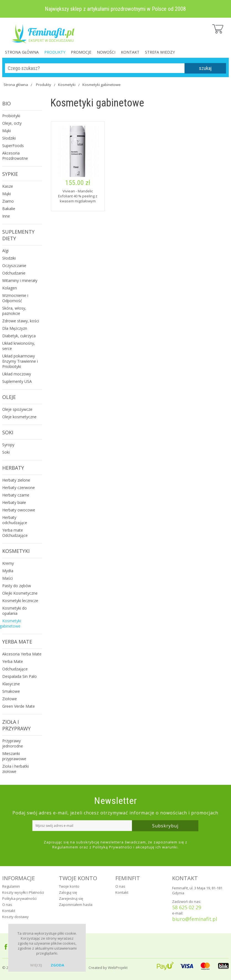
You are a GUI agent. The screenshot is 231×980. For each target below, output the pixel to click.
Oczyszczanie (14, 266)
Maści (7, 578)
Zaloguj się (68, 892)
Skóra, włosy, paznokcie (14, 311)
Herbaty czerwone (19, 488)
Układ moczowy (17, 374)
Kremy (8, 563)
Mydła (8, 571)
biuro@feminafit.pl (195, 919)
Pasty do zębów (17, 586)
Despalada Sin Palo (20, 676)
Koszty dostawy (15, 917)
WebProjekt (118, 968)
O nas (7, 905)
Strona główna (22, 52)
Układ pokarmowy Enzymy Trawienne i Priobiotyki (20, 361)
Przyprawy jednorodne (13, 743)
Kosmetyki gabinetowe (102, 85)
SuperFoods (13, 146)
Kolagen (10, 288)
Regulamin (11, 886)
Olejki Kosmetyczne (20, 593)
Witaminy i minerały (20, 280)
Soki (8, 432)
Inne (6, 216)
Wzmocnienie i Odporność (15, 298)
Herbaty (13, 468)
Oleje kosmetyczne (19, 417)
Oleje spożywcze (17, 409)
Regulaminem (65, 847)
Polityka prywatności (19, 898)
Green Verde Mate (19, 706)
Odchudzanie (14, 273)
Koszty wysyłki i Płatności (23, 892)
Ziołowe (10, 699)
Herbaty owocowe (19, 510)
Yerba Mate (17, 642)
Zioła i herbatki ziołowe (15, 769)
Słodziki (9, 138)
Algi (5, 251)
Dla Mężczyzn (15, 328)
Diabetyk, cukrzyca (19, 336)
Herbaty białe (14, 502)
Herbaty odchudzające (15, 520)
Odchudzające (15, 669)
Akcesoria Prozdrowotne (15, 156)
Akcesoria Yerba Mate (22, 654)
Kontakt (130, 52)
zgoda (57, 965)
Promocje (81, 52)
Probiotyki (11, 116)
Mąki (7, 131)
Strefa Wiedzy (160, 52)
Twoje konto (69, 886)
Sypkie (10, 174)
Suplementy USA (17, 381)
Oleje (9, 397)
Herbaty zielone (16, 480)
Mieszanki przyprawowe (14, 756)
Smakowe (11, 691)
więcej (36, 965)
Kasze (8, 186)
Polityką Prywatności (112, 847)
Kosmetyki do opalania (15, 611)
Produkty (55, 52)
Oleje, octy (12, 123)
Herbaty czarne (16, 495)
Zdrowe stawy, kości (21, 321)
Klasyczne (11, 684)
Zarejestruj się (71, 898)
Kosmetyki (67, 85)
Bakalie (9, 209)
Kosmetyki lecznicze (20, 601)
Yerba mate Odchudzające (15, 533)
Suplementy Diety (18, 235)
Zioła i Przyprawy (16, 725)
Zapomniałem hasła (76, 905)
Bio (7, 103)
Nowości (106, 52)
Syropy (8, 445)
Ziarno (8, 201)
